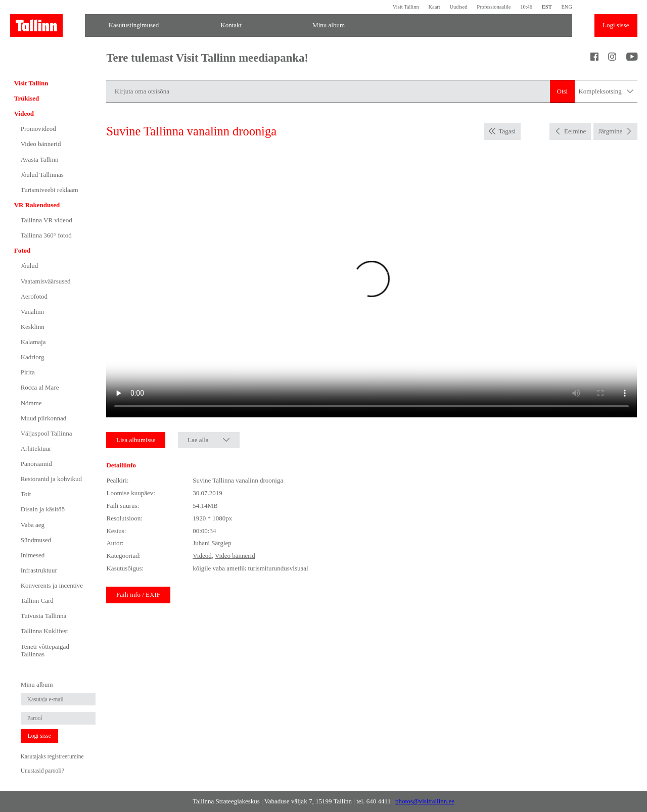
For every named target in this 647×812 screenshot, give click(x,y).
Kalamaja (33, 342)
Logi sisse (616, 25)
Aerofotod (34, 296)
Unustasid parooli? (42, 771)
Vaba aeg (33, 525)
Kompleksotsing (606, 92)
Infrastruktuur (39, 570)
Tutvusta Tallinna (43, 616)
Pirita (28, 372)
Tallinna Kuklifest (44, 631)
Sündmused (36, 540)
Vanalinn (32, 312)
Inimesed (33, 555)
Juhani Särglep (212, 543)
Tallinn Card (37, 601)
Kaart (434, 7)
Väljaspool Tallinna (47, 433)
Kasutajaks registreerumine (52, 756)
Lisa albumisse (136, 440)
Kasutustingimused (134, 25)
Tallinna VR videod (47, 220)
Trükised (27, 98)
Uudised (458, 7)
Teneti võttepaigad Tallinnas (45, 651)
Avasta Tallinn (40, 159)
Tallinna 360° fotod (46, 235)
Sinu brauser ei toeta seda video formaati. (372, 285)
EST (547, 7)
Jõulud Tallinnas (42, 175)
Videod (24, 113)
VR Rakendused (37, 205)
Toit (26, 494)
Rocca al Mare (40, 387)
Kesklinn (33, 327)
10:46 (526, 7)
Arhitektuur (36, 448)
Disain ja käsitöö (43, 509)
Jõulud (30, 266)
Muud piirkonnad (44, 418)
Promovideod (38, 129)
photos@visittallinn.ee (425, 801)
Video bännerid (41, 144)
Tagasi (507, 131)
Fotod (22, 250)
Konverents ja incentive (52, 585)
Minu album (329, 25)
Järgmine (610, 131)
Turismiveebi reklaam (50, 190)
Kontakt (231, 25)
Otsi (563, 91)
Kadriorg (33, 357)
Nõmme (31, 403)
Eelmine (575, 131)
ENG (567, 7)
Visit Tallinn (406, 7)
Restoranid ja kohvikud (51, 479)
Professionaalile (494, 7)
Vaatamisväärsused (46, 281)
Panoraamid (36, 464)
